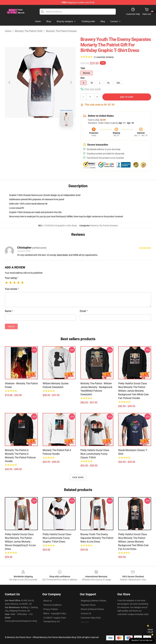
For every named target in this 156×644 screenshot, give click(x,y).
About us (48, 601)
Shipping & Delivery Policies (93, 601)
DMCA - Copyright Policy (55, 613)
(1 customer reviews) (104, 57)
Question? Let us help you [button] (142, 640)
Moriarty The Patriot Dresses (61, 31)
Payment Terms (88, 605)
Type (83, 68)
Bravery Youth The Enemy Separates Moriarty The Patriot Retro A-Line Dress (97, 538)
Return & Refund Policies (92, 609)
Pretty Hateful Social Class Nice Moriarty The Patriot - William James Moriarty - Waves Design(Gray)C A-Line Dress (20, 542)
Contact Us (86, 613)
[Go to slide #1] (32, 135)
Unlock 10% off (150, 631)
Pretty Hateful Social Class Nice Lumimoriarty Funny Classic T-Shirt (95, 454)
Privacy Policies (51, 609)
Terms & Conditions (52, 605)
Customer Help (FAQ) (91, 618)
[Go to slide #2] (48, 135)
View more (78, 477)
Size (82, 78)
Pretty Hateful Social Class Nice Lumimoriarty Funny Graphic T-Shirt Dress (57, 538)
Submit (11, 326)
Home (8, 31)
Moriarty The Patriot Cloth (29, 31)
